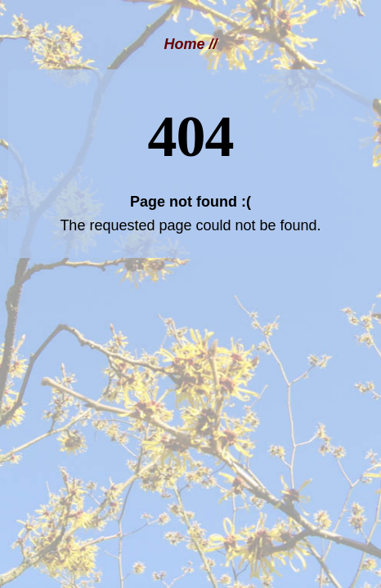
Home (184, 44)
